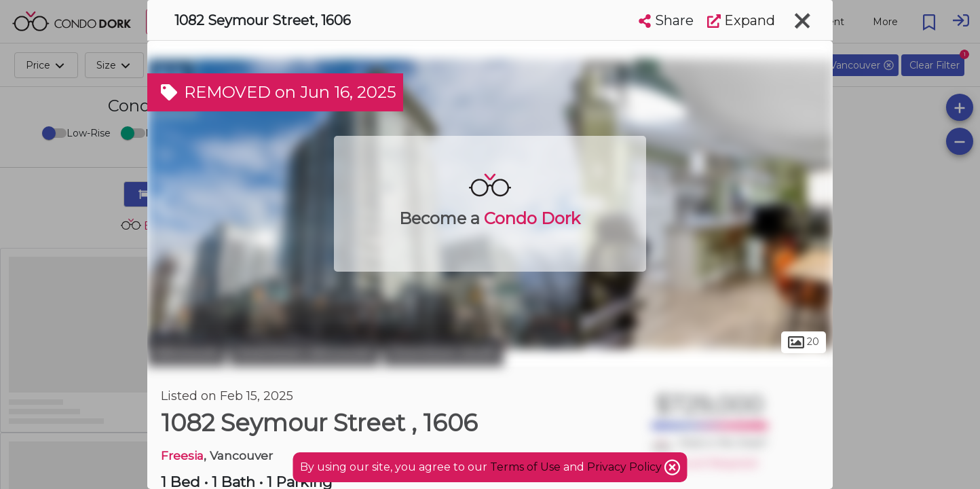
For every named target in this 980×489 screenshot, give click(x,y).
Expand (741, 20)
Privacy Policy (626, 467)
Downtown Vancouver (304, 352)
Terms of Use (525, 467)
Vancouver (187, 352)
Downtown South (443, 352)
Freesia (182, 455)
